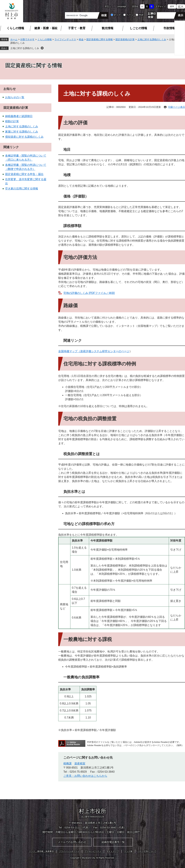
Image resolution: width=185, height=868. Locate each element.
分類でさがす (27, 39)
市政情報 (169, 28)
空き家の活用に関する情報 (22, 189)
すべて (117, 15)
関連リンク (11, 147)
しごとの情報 (138, 28)
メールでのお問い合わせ (72, 842)
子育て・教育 (77, 28)
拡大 (181, 7)
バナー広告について (147, 851)
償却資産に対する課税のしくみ (24, 137)
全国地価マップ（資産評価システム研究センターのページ (94, 351)
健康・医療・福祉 (46, 28)
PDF (141, 15)
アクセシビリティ (93, 851)
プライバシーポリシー (69, 851)
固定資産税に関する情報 (100, 39)
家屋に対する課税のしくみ (22, 132)
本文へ (108, 6)
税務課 (67, 763)
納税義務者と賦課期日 (19, 116)
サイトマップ (113, 851)
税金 (81, 39)
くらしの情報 (15, 28)
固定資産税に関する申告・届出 (24, 174)
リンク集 (128, 851)
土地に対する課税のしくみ (152, 39)
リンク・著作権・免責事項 (41, 851)
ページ (130, 15)
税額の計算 (12, 121)
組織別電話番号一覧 (113, 842)
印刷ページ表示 (177, 107)
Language (122, 6)
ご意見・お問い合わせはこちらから (85, 776)
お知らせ (10, 89)
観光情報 (108, 28)
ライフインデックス (65, 39)
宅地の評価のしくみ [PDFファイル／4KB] (89, 293)
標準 (172, 7)
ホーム (14, 39)
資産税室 (80, 763)
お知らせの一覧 (15, 97)
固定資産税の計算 (125, 39)
